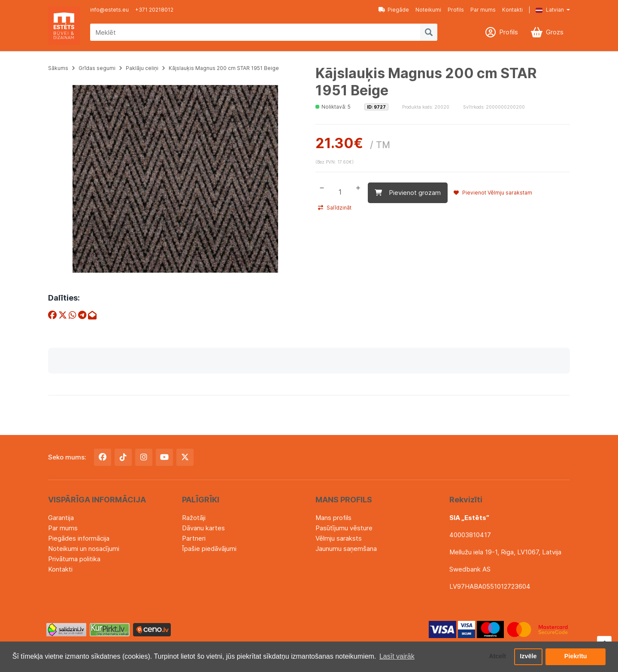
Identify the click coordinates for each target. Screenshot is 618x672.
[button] (546, 10)
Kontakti (512, 10)
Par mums (483, 10)
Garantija (61, 518)
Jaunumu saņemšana (346, 549)
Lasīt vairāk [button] (397, 656)
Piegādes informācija (79, 538)
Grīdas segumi (97, 68)
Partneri (194, 538)
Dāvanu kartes (203, 528)
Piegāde (394, 10)
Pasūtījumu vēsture (344, 528)
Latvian (550, 10)
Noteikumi (428, 10)
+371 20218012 (154, 10)
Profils (456, 10)
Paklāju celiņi (142, 68)
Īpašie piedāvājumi (209, 549)
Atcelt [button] (497, 657)
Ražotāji (194, 518)
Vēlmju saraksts (339, 538)
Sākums (58, 68)
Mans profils (333, 518)
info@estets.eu (109, 10)
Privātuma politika (74, 559)
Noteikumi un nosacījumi (84, 549)
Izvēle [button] (528, 657)
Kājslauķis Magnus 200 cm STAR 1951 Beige (224, 68)
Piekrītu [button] (576, 657)
